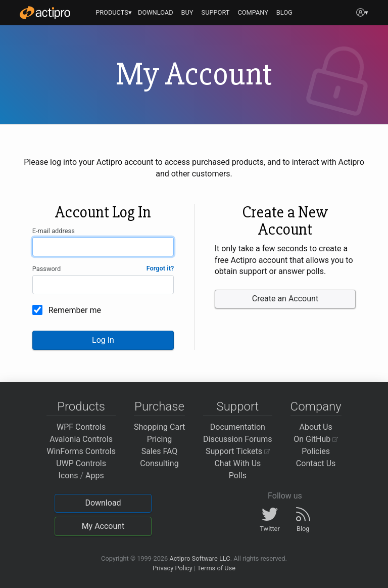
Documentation (238, 427)
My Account (103, 526)
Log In (103, 340)
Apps (95, 476)
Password (47, 269)
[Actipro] (45, 13)
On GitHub (316, 439)
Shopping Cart (159, 427)
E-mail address (54, 231)
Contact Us (316, 463)
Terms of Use (216, 568)
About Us (316, 427)
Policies (316, 451)
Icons (68, 476)
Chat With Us (237, 463)
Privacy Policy (173, 568)
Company (316, 406)
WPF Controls (81, 427)
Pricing (160, 439)
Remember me (75, 310)
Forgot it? (160, 268)
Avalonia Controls (81, 439)
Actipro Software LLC (200, 558)
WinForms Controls (81, 451)
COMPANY (253, 12)
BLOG (284, 12)
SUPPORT (216, 12)
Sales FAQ (160, 451)
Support (237, 406)
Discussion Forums (238, 439)
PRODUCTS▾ (114, 12)
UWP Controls (81, 463)
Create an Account (285, 299)
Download (103, 503)
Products (81, 406)
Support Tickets (238, 451)
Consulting (159, 463)
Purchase (159, 406)
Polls (238, 476)
